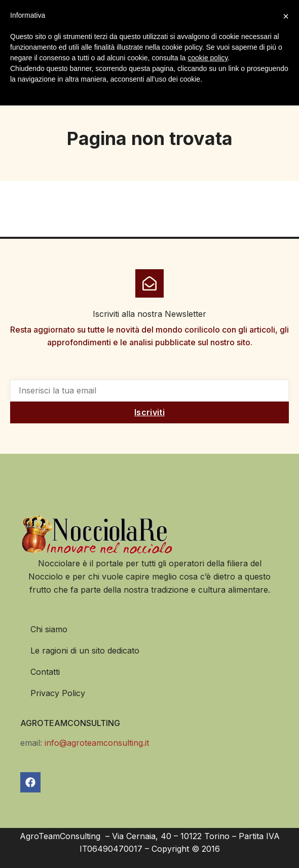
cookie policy (208, 58)
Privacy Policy (58, 693)
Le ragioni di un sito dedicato (85, 650)
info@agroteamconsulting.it (97, 743)
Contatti (45, 672)
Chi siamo (49, 629)
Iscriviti (149, 412)
